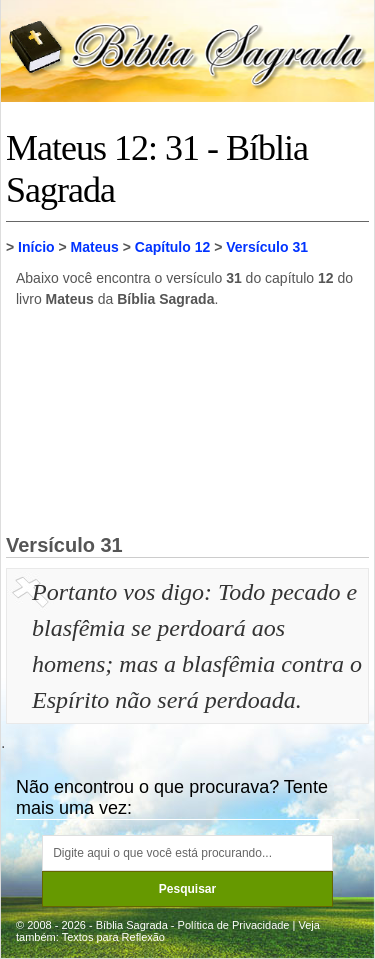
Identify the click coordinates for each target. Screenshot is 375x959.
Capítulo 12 (172, 247)
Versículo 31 (267, 247)
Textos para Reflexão (113, 937)
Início (36, 247)
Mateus (95, 247)
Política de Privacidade (234, 925)
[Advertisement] (188, 420)
